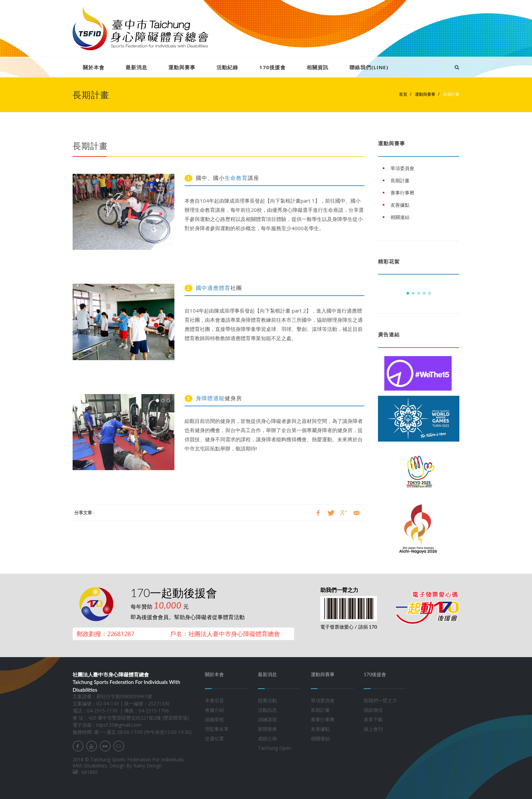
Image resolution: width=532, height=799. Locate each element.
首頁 (403, 94)
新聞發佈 (267, 729)
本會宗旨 (214, 700)
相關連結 (320, 738)
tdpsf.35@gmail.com (119, 725)
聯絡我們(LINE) (369, 67)
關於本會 (94, 67)
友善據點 (320, 729)
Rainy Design (148, 766)
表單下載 (373, 719)
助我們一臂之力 (380, 700)
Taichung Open (274, 748)
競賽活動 (267, 700)
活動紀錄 (227, 67)
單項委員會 (323, 700)
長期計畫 (451, 94)
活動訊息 (267, 710)
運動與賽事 (182, 67)
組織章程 (214, 719)
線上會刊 (373, 729)
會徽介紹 (214, 710)
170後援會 (272, 67)
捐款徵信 (373, 710)
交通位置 (214, 738)
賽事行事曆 (323, 719)
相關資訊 (318, 67)
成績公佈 (267, 738)
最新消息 (136, 67)
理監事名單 (217, 729)
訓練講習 (267, 719)
